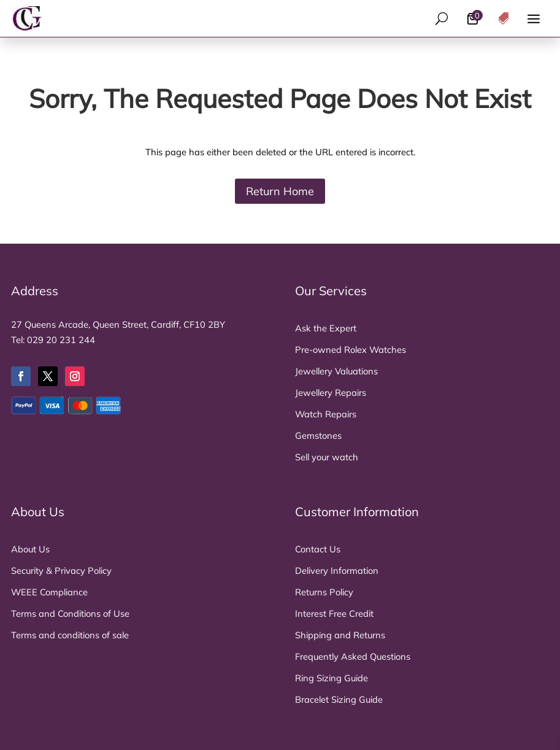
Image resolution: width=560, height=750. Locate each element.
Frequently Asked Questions (353, 656)
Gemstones (318, 435)
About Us (30, 549)
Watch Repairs (326, 414)
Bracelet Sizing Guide (339, 699)
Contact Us (318, 549)
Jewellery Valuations (336, 371)
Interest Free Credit (334, 613)
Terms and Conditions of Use (70, 613)
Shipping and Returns (340, 635)
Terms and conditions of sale (70, 635)
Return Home (280, 191)
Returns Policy (324, 592)
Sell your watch (327, 457)
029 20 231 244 (61, 340)
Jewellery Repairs (331, 392)
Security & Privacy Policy (61, 570)
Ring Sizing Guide (332, 678)
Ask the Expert (326, 328)
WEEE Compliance (49, 592)
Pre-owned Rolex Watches (351, 350)
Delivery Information (337, 570)
